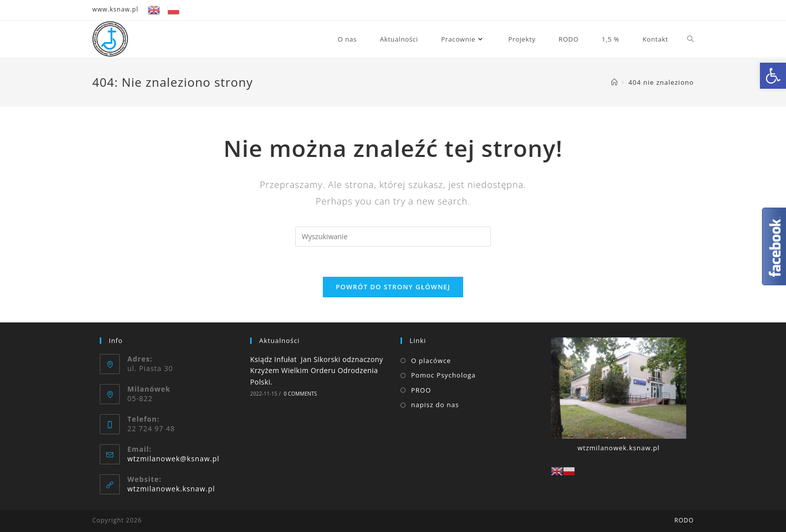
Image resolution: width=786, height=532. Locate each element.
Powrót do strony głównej (393, 287)
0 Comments (300, 394)
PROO (421, 390)
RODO (684, 520)
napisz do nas (435, 405)
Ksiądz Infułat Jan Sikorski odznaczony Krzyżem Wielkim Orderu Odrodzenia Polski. (318, 371)
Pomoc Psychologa (443, 375)
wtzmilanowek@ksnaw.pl (173, 459)
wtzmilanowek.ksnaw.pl (171, 489)
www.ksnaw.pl (115, 9)
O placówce (431, 361)
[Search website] (691, 39)
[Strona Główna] (615, 82)
